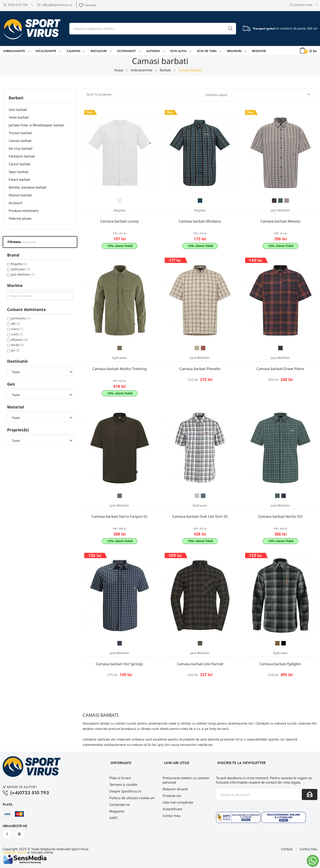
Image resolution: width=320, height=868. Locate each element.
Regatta (19, 264)
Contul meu (172, 816)
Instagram (19, 834)
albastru (19, 339)
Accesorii (16, 203)
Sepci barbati (19, 172)
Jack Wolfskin (23, 274)
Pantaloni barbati (22, 156)
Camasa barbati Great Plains (280, 369)
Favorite (87, 5)
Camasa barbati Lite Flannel (200, 664)
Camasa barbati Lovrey (119, 221)
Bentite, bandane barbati (28, 187)
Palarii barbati (19, 179)
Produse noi (172, 796)
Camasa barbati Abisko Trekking (120, 369)
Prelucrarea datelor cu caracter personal (186, 780)
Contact (287, 849)
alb (15, 324)
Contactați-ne (119, 804)
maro (17, 329)
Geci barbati (18, 109)
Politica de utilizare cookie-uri (132, 798)
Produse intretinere (23, 211)
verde (17, 345)
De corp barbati (21, 148)
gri (15, 350)
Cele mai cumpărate (178, 802)
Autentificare (172, 809)
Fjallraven (20, 269)
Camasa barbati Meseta (280, 221)
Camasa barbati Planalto (200, 369)
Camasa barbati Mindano (200, 221)
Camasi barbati (20, 141)
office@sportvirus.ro (55, 5)
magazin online (14, 852)
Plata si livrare (120, 778)
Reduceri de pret (175, 789)
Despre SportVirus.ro (125, 791)
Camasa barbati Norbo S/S (280, 516)
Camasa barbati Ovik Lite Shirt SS (200, 516)
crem (17, 334)
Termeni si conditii (123, 784)
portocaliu (21, 318)
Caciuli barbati (20, 164)
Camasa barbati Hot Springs (119, 664)
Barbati (16, 98)
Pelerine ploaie (20, 218)
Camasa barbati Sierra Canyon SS (119, 516)
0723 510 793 (15, 5)
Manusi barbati (20, 195)
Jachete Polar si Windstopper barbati (36, 125)
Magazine (117, 811)
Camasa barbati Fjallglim (280, 664)
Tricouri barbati (20, 133)
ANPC (114, 818)
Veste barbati (19, 117)
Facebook (7, 834)
